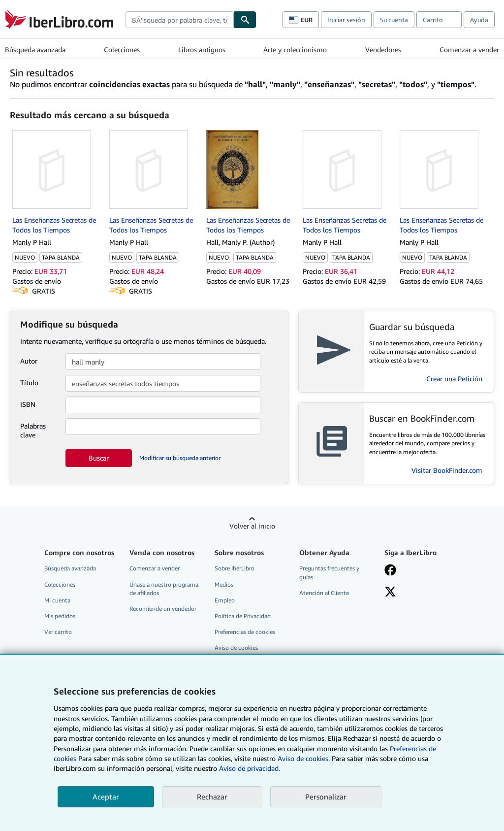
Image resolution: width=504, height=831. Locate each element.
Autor (29, 361)
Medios (224, 584)
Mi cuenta (57, 600)
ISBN (28, 404)
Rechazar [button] (212, 797)
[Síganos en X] (390, 593)
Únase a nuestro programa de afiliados (164, 589)
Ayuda (479, 20)
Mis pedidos (60, 616)
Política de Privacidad (243, 616)
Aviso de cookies (236, 648)
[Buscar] (245, 20)
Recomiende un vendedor (163, 609)
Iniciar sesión (346, 20)
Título (29, 382)
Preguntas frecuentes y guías (329, 572)
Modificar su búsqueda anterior (180, 458)
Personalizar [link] (326, 797)
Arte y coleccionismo (295, 50)
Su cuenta (394, 20)
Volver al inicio (252, 526)
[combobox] (180, 20)
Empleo (225, 600)
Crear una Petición (454, 379)
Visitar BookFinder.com (447, 470)
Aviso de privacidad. (250, 768)
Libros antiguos (202, 50)
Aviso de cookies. (304, 758)
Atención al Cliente (324, 593)
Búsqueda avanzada (35, 50)
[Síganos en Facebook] (390, 571)
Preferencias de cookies (245, 632)
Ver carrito (58, 632)
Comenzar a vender (469, 50)
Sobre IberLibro (235, 568)
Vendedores (383, 50)
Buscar (99, 458)
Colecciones (122, 50)
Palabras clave (33, 430)
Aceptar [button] (106, 797)
